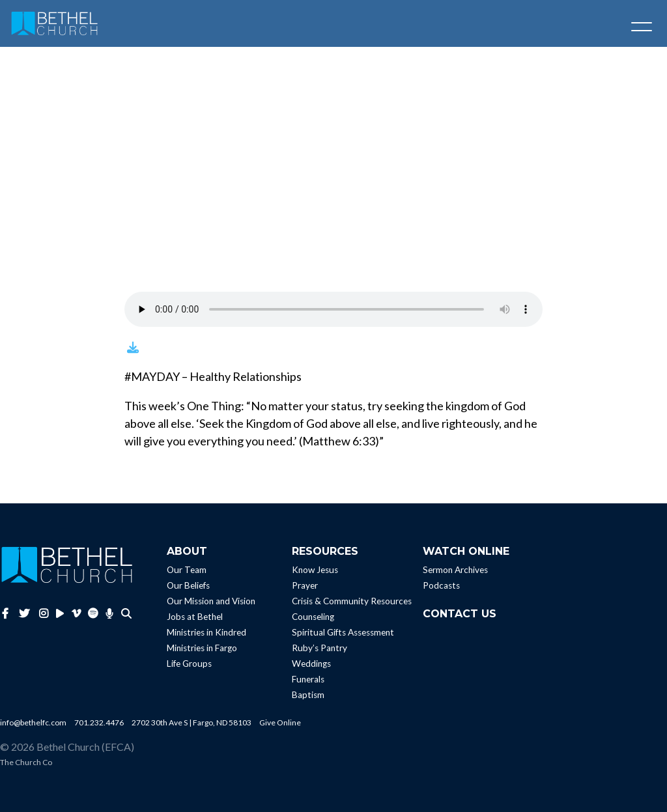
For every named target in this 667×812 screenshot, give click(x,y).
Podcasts (441, 585)
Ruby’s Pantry (319, 648)
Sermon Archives (455, 570)
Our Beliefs (188, 585)
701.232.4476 (99, 722)
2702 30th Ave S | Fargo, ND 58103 (192, 722)
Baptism (308, 695)
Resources (325, 551)
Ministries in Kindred (206, 632)
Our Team (187, 570)
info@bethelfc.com (33, 722)
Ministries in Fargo (202, 648)
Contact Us (460, 614)
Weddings (311, 664)
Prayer (305, 585)
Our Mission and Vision (211, 601)
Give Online (280, 722)
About (187, 551)
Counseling (313, 617)
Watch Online (466, 551)
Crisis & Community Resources (352, 601)
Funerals (308, 679)
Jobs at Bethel (195, 617)
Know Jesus (315, 570)
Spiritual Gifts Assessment (343, 632)
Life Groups (189, 664)
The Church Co (26, 762)
